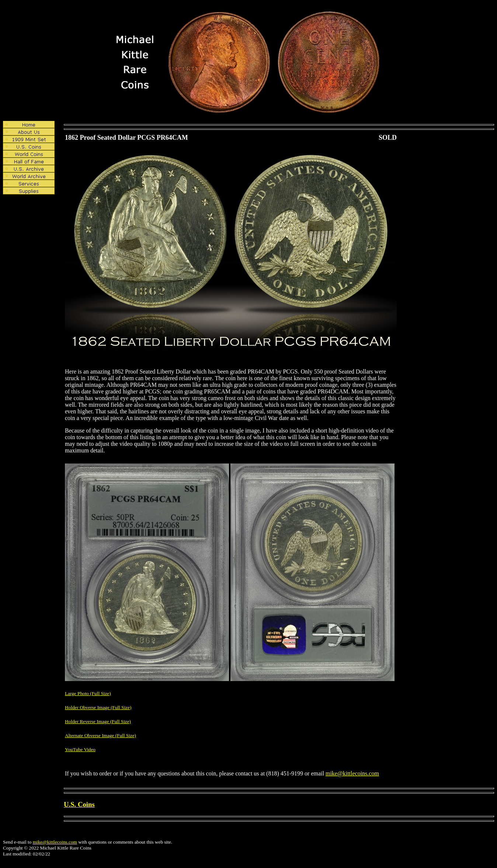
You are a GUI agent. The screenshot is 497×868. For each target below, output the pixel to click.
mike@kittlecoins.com (352, 773)
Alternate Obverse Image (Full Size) (100, 735)
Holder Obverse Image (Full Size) (98, 707)
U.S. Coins (79, 804)
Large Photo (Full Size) (88, 693)
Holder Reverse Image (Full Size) (98, 721)
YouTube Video (80, 749)
